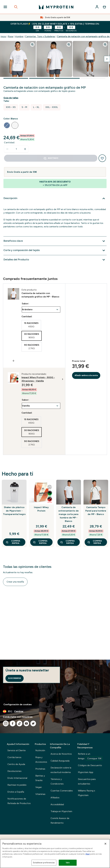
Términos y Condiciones (57, 781)
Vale (68, 863)
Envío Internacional (17, 778)
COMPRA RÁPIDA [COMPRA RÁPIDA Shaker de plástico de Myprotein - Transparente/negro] (13, 542)
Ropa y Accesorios (41, 760)
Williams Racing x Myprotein (87, 793)
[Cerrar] (105, 844)
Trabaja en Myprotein (61, 811)
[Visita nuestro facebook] (13, 723)
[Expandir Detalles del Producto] (55, 260)
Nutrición (40, 750)
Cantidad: (10, 142)
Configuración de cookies (18, 704)
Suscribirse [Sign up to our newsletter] (15, 678)
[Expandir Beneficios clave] (55, 241)
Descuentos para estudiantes (87, 781)
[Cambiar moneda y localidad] (55, 711)
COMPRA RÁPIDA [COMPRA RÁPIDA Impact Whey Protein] (40, 542)
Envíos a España (16, 792)
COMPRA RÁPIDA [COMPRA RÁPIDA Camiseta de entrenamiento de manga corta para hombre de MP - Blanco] (67, 542)
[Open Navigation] (5, 7)
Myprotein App (86, 772)
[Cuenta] (97, 7)
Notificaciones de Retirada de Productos (19, 801)
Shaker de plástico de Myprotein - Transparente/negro (14, 511)
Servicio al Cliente (17, 750)
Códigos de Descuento (90, 765)
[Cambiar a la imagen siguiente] (107, 59)
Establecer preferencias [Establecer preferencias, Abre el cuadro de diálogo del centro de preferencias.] (44, 863)
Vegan (39, 787)
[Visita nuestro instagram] (6, 723)
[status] (16, 149)
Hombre (19, 36)
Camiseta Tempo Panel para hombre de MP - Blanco (96, 511)
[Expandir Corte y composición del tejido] (55, 250)
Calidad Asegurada (60, 761)
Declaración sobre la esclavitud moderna (61, 770)
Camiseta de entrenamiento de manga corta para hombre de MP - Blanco (69, 514)
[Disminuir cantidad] (7, 149)
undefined (41, 309)
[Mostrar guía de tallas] (11, 98)
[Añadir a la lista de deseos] (102, 158)
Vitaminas (40, 794)
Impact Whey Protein (41, 509)
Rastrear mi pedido (17, 785)
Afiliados (55, 798)
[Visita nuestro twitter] (33, 723)
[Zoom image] (32, 44)
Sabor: (25, 304)
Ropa (11, 36)
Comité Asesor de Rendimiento (60, 821)
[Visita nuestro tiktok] (19, 723)
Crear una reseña (15, 582)
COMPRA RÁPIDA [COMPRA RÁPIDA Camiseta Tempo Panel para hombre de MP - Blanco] (95, 542)
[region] (55, 854)
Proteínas (40, 769)
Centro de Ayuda (16, 764)
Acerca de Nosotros (61, 754)
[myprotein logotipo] (56, 7)
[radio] (11, 107)
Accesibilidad (57, 804)
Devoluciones (14, 771)
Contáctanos (14, 757)
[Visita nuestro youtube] (26, 723)
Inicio (3, 36)
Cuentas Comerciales (62, 791)
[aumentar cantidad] (25, 149)
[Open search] (16, 7)
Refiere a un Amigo (90, 757)
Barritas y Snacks (40, 778)
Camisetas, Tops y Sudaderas (40, 36)
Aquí (88, 854)
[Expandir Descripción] (55, 198)
